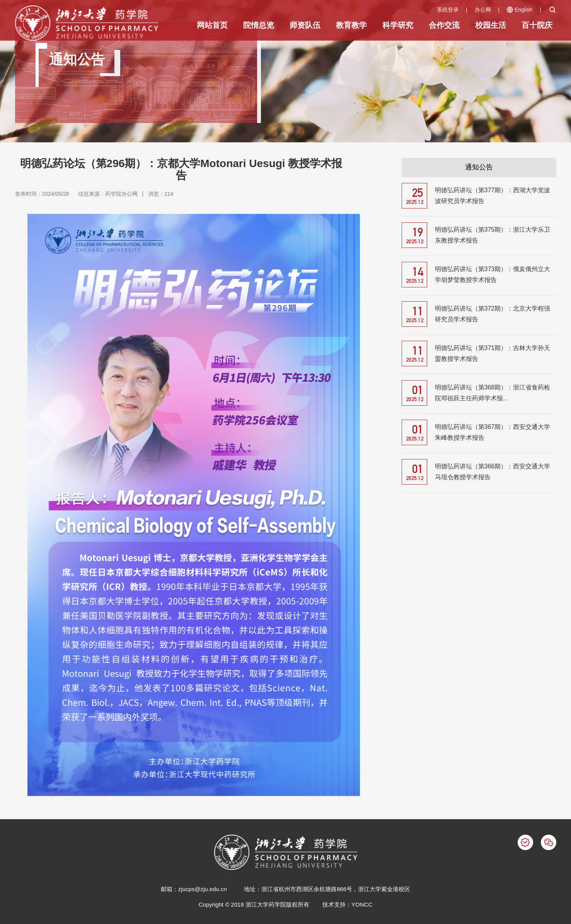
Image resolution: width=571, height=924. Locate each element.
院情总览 (259, 25)
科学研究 (398, 25)
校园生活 (491, 25)
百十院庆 (537, 25)
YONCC (362, 904)
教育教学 (351, 25)
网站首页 (212, 25)
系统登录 (448, 10)
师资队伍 (305, 25)
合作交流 (444, 25)
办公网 (483, 10)
